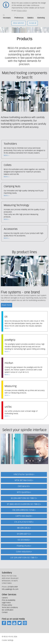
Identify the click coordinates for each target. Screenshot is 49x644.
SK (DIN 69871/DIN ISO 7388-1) (23, 498)
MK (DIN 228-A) (23, 528)
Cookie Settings (8, 640)
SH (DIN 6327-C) (23, 534)
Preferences (19, 16)
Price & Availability (9, 600)
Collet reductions (23, 552)
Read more (7, 305)
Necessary (7, 16)
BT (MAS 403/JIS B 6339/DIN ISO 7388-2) (23, 504)
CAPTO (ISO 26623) (23, 516)
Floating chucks (23, 546)
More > (24, 149)
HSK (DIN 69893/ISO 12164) (23, 510)
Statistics (30, 16)
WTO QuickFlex (23, 492)
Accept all (33, 21)
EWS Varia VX (23, 486)
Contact (5, 612)
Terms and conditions (10, 608)
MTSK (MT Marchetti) (23, 481)
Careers (5, 598)
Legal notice (6, 603)
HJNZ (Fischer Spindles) (23, 475)
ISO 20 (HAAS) (23, 540)
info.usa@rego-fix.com (10, 589)
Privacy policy (22, 9)
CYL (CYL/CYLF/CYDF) (23, 522)
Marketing (41, 16)
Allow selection (19, 21)
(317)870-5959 (13, 587)
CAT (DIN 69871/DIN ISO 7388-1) (23, 558)
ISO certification (8, 610)
